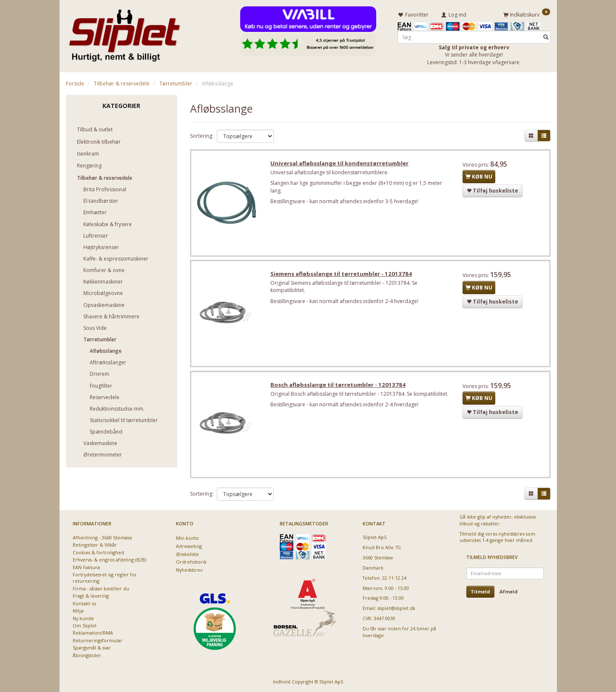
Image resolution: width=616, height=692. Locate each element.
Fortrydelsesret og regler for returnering (105, 578)
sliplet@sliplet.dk (396, 608)
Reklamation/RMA (93, 633)
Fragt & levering (91, 596)
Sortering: (202, 135)
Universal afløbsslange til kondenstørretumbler (341, 164)
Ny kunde (83, 618)
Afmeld (509, 591)
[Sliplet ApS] (124, 33)
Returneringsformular (98, 640)
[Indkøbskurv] (527, 14)
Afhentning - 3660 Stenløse (102, 537)
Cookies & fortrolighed (98, 552)
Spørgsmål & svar (92, 648)
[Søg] (546, 37)
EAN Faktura (86, 567)
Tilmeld (480, 591)
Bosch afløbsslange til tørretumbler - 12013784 (339, 388)
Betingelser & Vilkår (95, 545)
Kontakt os (84, 603)
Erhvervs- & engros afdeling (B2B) (109, 560)
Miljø (78, 611)
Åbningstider (87, 655)
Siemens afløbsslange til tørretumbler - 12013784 (342, 276)
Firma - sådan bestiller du (101, 588)
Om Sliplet (85, 625)
